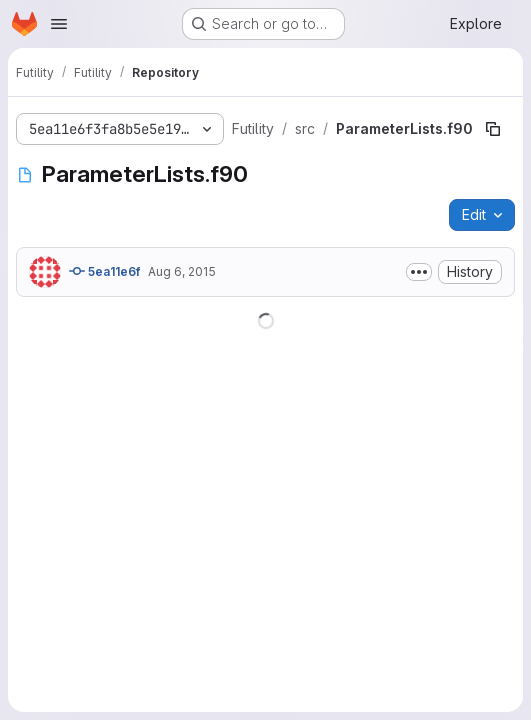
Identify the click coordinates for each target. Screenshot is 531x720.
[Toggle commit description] (419, 272)
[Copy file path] (493, 129)
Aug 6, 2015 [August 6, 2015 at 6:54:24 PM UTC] (182, 271)
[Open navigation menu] (59, 24)
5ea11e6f (104, 271)
